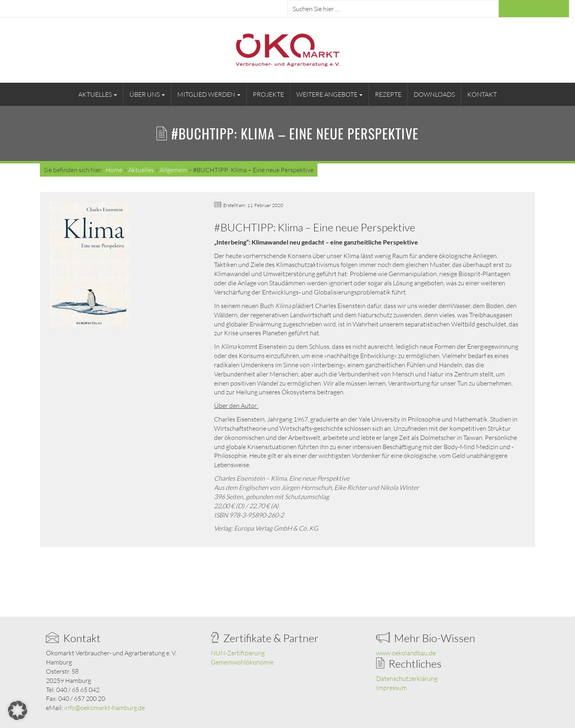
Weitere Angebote (329, 94)
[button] (18, 710)
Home (114, 170)
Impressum (392, 688)
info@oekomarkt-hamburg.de (105, 708)
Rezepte (388, 94)
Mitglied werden (209, 94)
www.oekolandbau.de (406, 653)
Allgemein (173, 170)
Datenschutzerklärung (407, 678)
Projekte (268, 94)
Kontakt (482, 94)
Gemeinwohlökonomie (242, 662)
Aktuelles (98, 94)
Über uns (147, 94)
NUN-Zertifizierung (238, 653)
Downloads (434, 94)
